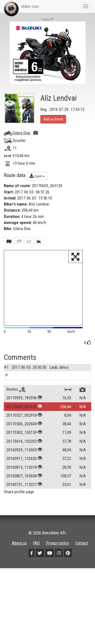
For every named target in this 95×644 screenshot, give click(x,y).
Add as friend (53, 119)
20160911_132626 (22, 463)
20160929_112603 (22, 454)
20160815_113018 (22, 472)
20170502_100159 (22, 437)
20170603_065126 (22, 411)
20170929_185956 (22, 402)
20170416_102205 (22, 446)
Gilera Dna (25, 133)
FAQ (36, 548)
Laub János (59, 372)
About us (19, 548)
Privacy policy (58, 548)
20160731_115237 (22, 489)
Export (37, 176)
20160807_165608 (22, 480)
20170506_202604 (22, 428)
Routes (16, 394)
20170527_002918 (22, 420)
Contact (82, 548)
